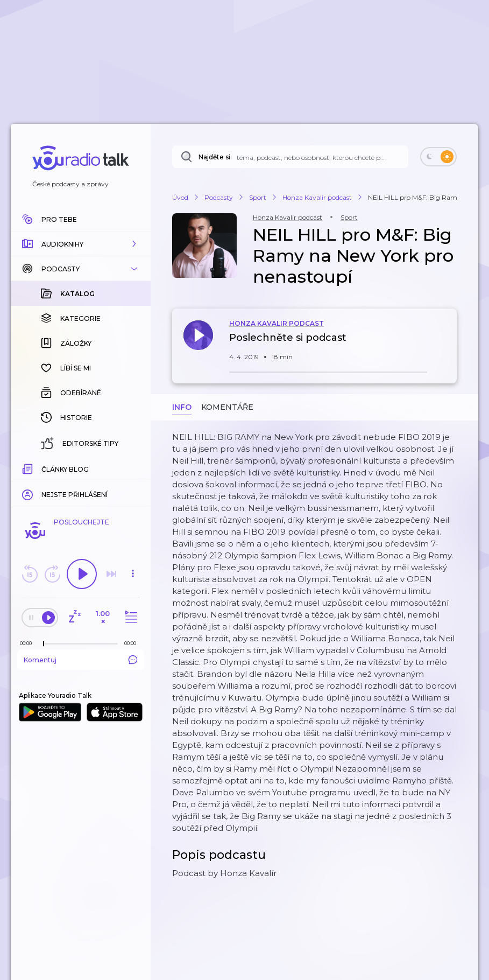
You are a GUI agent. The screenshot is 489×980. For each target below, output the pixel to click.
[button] (81, 244)
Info (182, 407)
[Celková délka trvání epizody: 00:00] (133, 643)
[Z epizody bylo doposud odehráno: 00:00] (29, 643)
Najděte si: (215, 157)
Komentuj (81, 660)
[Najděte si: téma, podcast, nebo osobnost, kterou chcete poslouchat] (290, 157)
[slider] (44, 644)
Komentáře (227, 407)
